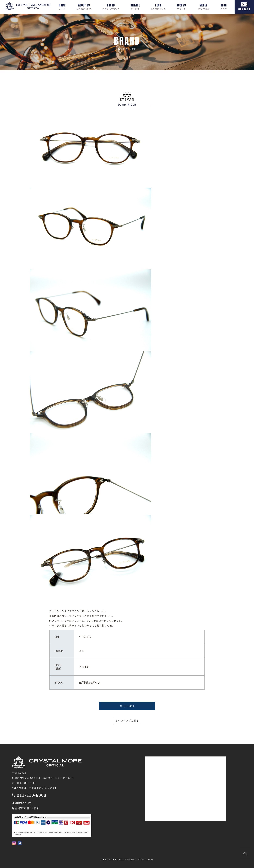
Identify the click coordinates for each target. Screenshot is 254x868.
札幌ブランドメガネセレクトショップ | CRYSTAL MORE (128, 859)
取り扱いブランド (111, 7)
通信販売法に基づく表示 (25, 808)
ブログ (224, 7)
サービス (135, 7)
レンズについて (158, 7)
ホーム (62, 7)
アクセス (181, 7)
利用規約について (22, 803)
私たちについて (84, 7)
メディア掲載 (203, 7)
